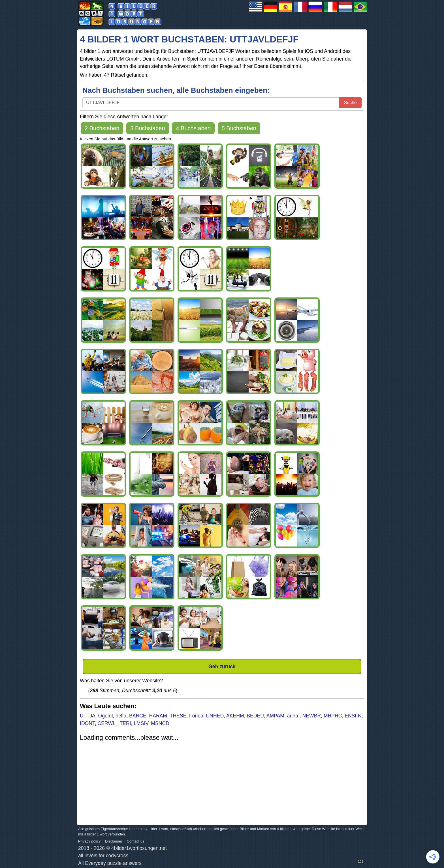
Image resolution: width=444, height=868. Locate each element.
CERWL (107, 723)
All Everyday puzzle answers (110, 863)
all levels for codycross (103, 856)
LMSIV (141, 723)
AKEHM (235, 716)
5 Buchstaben (239, 128)
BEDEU (255, 716)
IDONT (87, 723)
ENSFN (353, 716)
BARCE (138, 716)
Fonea (196, 716)
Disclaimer (114, 841)
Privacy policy (89, 841)
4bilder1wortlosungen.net (139, 848)
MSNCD (160, 723)
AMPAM (275, 716)
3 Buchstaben (148, 128)
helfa (121, 716)
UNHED (215, 716)
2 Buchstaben (102, 128)
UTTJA (88, 716)
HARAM (158, 716)
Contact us (135, 841)
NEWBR (312, 716)
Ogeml (106, 716)
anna (293, 716)
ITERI (125, 723)
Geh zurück (222, 666)
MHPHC (333, 716)
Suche (350, 103)
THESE (178, 716)
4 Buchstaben (193, 128)
